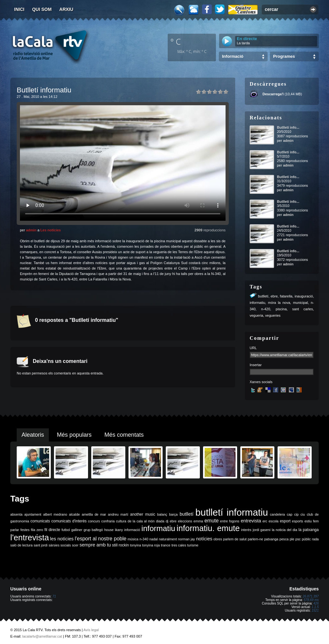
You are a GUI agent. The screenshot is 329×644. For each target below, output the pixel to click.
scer (75, 545)
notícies (204, 539)
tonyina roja (151, 545)
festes (25, 530)
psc (298, 539)
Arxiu (67, 9)
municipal (300, 303)
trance (166, 545)
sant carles (303, 309)
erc (265, 521)
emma (198, 521)
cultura (121, 521)
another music (143, 514)
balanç (162, 514)
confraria (108, 521)
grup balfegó (93, 530)
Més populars (74, 435)
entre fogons (230, 521)
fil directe (52, 530)
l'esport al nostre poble (101, 539)
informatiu (257, 303)
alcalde (75, 514)
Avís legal (91, 630)
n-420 (266, 309)
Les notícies (51, 230)
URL (253, 348)
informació (132, 530)
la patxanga (309, 530)
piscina (281, 309)
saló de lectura (21, 545)
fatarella (286, 296)
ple (292, 539)
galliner (77, 530)
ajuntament (33, 514)
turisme (193, 545)
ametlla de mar (94, 514)
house (109, 530)
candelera (277, 514)
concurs (94, 521)
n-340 (144, 539)
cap (290, 514)
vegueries (273, 315)
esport (285, 521)
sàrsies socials (60, 545)
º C (176, 41)
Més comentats (124, 435)
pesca (284, 539)
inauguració (304, 296)
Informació (233, 56)
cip (297, 514)
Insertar (256, 365)
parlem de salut (235, 539)
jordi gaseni (261, 530)
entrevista (251, 521)
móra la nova (279, 303)
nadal (154, 539)
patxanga (271, 539)
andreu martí (118, 514)
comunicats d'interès (69, 521)
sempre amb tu (95, 545)
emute (211, 521)
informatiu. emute (208, 528)
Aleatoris (33, 435)
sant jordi (41, 545)
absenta (16, 514)
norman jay (187, 539)
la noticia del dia (285, 530)
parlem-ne (255, 539)
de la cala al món (141, 521)
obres (218, 539)
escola (274, 521)
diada (160, 521)
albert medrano (55, 514)
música (133, 539)
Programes (284, 56)
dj (167, 521)
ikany (119, 530)
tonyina (136, 545)
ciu (303, 514)
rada (315, 539)
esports (297, 521)
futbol (66, 530)
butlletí (263, 296)
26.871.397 (311, 596)
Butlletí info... (288, 127)
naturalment (168, 539)
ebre (274, 296)
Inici (19, 9)
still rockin (120, 545)
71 (54, 596)
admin (31, 230)
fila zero (37, 530)
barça (173, 514)
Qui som (42, 9)
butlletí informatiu (232, 512)
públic (306, 539)
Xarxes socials (261, 382)
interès (246, 530)
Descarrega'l (273, 94)
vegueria (256, 315)
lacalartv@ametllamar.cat (42, 636)
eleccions (185, 521)
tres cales (179, 545)
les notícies (62, 539)
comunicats (40, 521)
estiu (308, 521)
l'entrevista (30, 537)
